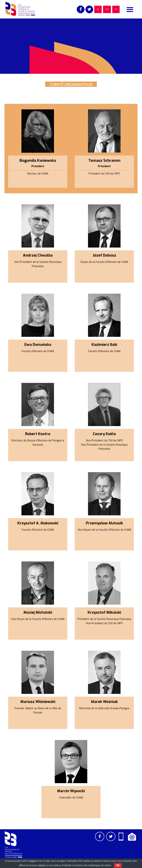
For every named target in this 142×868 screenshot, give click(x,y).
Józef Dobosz (104, 255)
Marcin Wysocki (71, 791)
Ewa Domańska (38, 345)
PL (98, 9)
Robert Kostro (38, 434)
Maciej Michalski (38, 612)
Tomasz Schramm (104, 161)
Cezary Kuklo (104, 434)
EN (107, 9)
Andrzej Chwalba (38, 255)
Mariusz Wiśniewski (38, 702)
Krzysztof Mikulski (104, 612)
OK (118, 865)
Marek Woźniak (104, 702)
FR (116, 9)
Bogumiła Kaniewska (38, 161)
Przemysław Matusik (104, 523)
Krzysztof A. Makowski (38, 523)
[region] (71, 46)
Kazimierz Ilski (104, 345)
